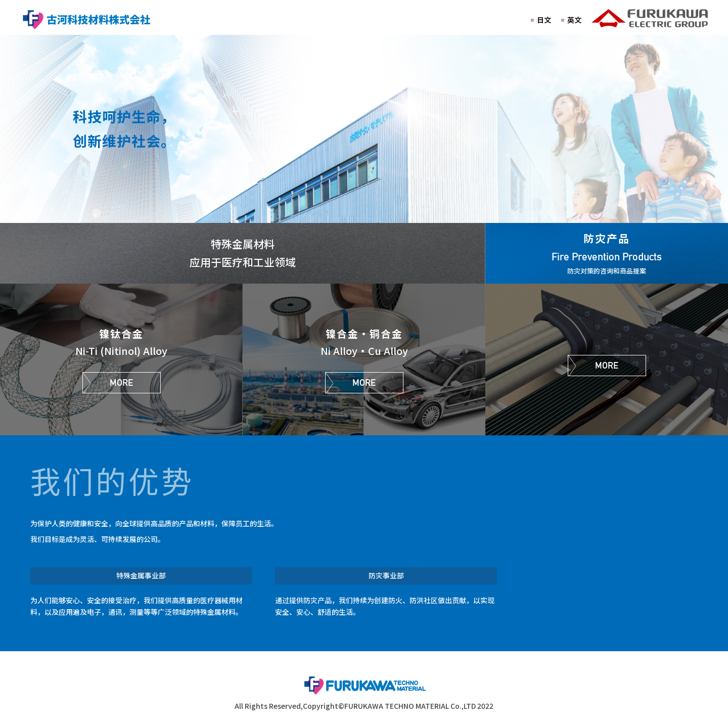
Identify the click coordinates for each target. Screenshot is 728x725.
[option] (364, 129)
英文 (574, 20)
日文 (544, 20)
